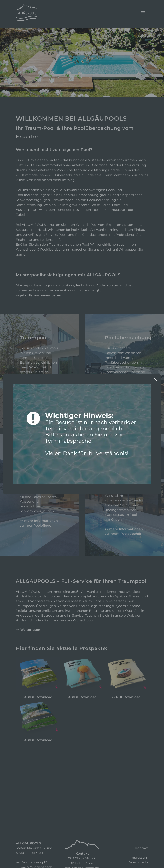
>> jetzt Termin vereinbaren (39, 295)
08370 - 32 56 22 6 (82, 858)
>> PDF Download (38, 697)
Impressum (139, 858)
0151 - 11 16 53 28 (82, 863)
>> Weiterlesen (28, 630)
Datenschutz (138, 862)
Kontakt (142, 848)
